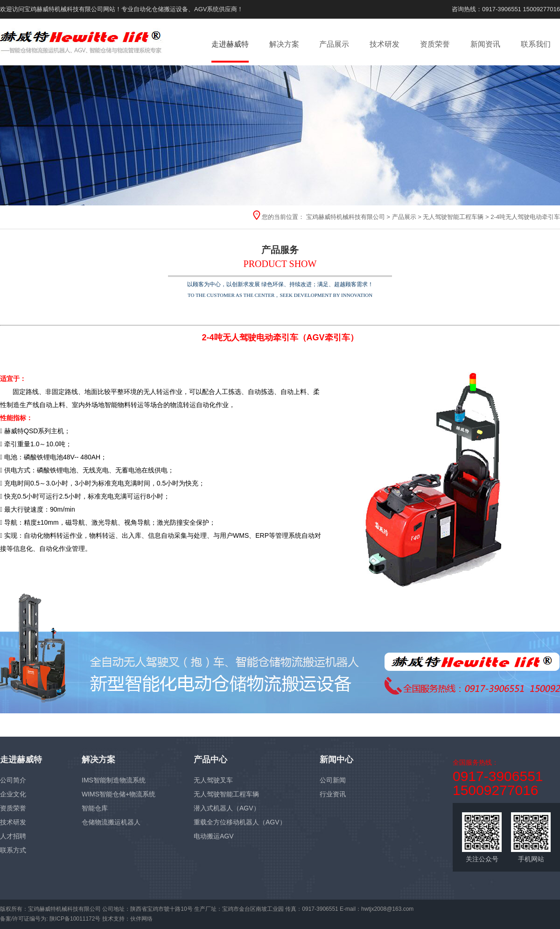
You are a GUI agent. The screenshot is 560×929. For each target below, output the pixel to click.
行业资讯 (333, 794)
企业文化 (13, 794)
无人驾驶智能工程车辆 (453, 217)
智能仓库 (95, 808)
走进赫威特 (230, 44)
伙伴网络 (141, 919)
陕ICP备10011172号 (75, 919)
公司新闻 (333, 780)
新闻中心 (336, 760)
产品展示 (334, 44)
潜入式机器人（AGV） (227, 808)
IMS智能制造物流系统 (114, 780)
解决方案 (284, 44)
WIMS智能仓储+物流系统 (119, 794)
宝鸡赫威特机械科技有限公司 (346, 217)
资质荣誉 (435, 44)
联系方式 (13, 850)
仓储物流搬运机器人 (111, 822)
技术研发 (385, 44)
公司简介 (13, 780)
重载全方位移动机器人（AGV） (240, 822)
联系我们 (536, 44)
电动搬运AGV (214, 836)
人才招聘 (13, 836)
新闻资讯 (485, 44)
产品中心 (210, 760)
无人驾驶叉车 (213, 780)
